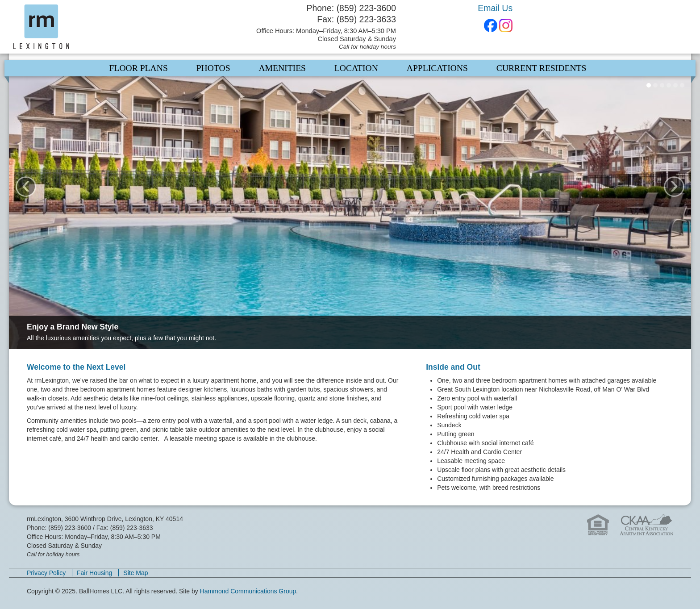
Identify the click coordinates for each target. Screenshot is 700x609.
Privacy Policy (46, 573)
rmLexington (90, 27)
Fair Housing (94, 573)
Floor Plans (139, 68)
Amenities (282, 68)
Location (356, 68)
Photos (213, 68)
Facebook (491, 25)
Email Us (495, 8)
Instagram (506, 25)
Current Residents (542, 68)
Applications (437, 68)
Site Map (135, 573)
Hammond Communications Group (248, 591)
